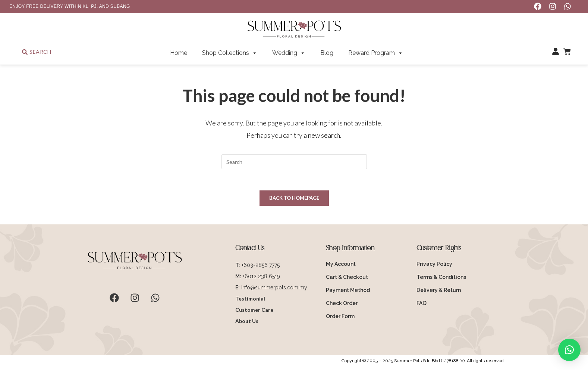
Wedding (289, 53)
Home (179, 53)
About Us (247, 322)
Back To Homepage (294, 199)
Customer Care (254, 311)
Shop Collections (230, 53)
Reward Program (376, 53)
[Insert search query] (294, 162)
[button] (569, 350)
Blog (327, 53)
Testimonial (250, 300)
